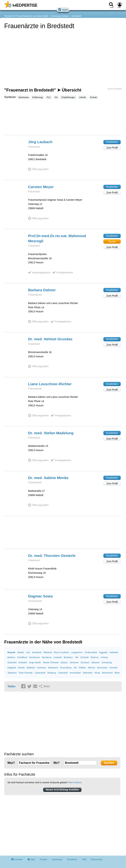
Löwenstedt (40, 673)
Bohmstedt (102, 668)
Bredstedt (76, 16)
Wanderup (47, 657)
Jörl (75, 668)
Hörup (97, 673)
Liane (50, 384)
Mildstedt (48, 652)
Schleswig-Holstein (60, 16)
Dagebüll (12, 668)
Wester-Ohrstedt (51, 663)
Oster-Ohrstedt (26, 673)
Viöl (77, 657)
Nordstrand (34, 657)
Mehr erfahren (75, 783)
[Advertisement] (63, 119)
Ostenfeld (12, 663)
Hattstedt (114, 652)
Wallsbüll (31, 668)
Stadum (64, 663)
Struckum (85, 663)
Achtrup (104, 657)
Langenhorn (77, 652)
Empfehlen (112, 142)
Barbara (42, 290)
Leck (28, 652)
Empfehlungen (68, 97)
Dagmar (40, 596)
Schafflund (22, 657)
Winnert (91, 668)
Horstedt (113, 668)
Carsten (41, 187)
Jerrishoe (74, 663)
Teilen (11, 686)
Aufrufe (83, 97)
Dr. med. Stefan (51, 433)
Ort (56, 97)
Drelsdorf (23, 663)
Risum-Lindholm (62, 652)
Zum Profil (112, 148)
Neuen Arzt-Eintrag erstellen (62, 790)
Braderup (52, 673)
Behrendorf (107, 673)
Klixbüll (21, 668)
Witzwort (95, 663)
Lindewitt (58, 657)
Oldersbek (88, 673)
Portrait (93, 97)
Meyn (117, 673)
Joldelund (12, 673)
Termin (112, 242)
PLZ (49, 97)
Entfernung (38, 97)
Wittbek (82, 668)
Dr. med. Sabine (48, 478)
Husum (11, 652)
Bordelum (68, 657)
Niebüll (21, 652)
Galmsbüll (63, 673)
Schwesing (107, 663)
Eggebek (103, 652)
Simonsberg (66, 668)
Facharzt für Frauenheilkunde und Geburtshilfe (26, 16)
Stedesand (53, 668)
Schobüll (84, 657)
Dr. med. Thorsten (52, 556)
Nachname (24, 97)
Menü (63, 10)
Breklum (11, 657)
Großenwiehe (91, 652)
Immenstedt (75, 673)
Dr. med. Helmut (50, 339)
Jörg (40, 142)
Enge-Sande (35, 663)
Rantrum (95, 657)
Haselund (41, 668)
